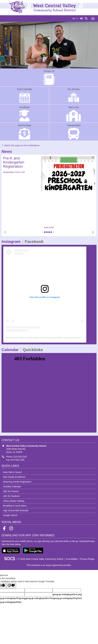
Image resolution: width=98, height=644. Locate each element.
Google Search (10, 515)
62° (75, 19)
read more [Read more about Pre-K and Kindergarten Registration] (49, 227)
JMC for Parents (11, 491)
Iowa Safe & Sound (12, 472)
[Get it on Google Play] (33, 550)
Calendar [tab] (11, 350)
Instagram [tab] (12, 242)
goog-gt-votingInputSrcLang (67, 594)
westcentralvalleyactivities (49, 338)
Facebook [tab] (35, 242)
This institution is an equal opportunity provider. (49, 565)
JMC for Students (11, 496)
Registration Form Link (14, 172)
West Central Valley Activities (20, 338)
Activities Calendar (12, 487)
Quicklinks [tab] (34, 350)
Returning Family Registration (17, 482)
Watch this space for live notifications (21, 145)
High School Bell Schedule (16, 510)
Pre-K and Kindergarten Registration (14, 162)
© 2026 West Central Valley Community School (41, 559)
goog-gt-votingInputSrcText (39, 598)
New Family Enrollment (14, 477)
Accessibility (72, 559)
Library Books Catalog (14, 501)
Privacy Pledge (87, 559)
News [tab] (8, 151)
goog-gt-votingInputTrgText (68, 598)
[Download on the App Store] (11, 550)
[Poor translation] (11, 586)
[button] (5, 232)
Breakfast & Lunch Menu (15, 506)
